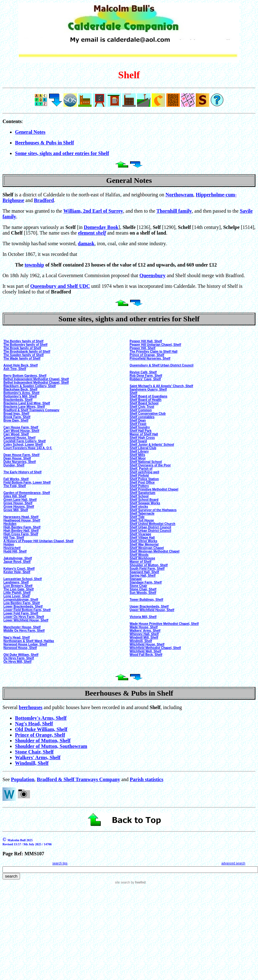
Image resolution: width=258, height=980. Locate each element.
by (138, 882)
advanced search (233, 863)
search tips (60, 863)
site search (123, 882)
